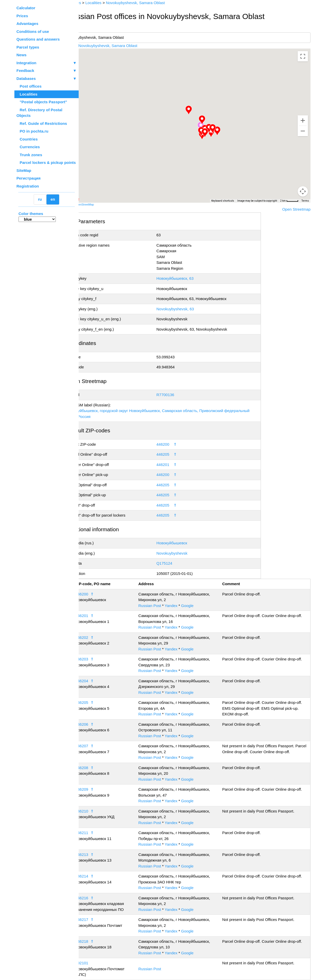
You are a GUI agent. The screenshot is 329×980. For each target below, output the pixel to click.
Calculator (26, 8)
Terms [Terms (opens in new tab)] (305, 201)
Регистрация (29, 178)
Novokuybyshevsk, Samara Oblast (128, 46)
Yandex (187, 606)
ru (40, 199)
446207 (102, 746)
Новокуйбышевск (184, 543)
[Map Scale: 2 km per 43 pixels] (289, 201)
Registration (28, 186)
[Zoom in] (303, 120)
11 (89, 811)
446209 (102, 789)
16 (89, 920)
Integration (47, 63)
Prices (22, 16)
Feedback (47, 71)
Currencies (28, 147)
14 (89, 876)
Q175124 (177, 563)
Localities (27, 94)
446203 (102, 659)
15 (89, 898)
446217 (102, 920)
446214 (102, 876)
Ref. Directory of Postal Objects (39, 113)
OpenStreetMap (105, 204)
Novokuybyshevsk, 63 (188, 309)
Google (203, 606)
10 (89, 789)
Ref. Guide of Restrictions (42, 123)
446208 (102, 768)
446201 (175, 465)
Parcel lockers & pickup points (46, 162)
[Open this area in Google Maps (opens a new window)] (93, 199)
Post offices (29, 86)
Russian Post (165, 606)
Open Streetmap (296, 209)
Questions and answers (38, 39)
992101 (102, 963)
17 (89, 941)
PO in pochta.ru (32, 131)
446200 (175, 444)
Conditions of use (33, 31)
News (21, 55)
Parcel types (28, 47)
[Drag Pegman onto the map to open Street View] (303, 191)
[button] (227, 131)
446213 (102, 855)
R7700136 (178, 395)
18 (89, 963)
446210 (102, 811)
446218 (102, 941)
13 (89, 855)
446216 (102, 898)
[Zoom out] (303, 131)
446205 (175, 454)
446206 (102, 724)
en (53, 199)
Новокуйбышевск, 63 (188, 278)
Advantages (27, 24)
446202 (102, 637)
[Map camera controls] (303, 173)
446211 (102, 833)
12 (89, 833)
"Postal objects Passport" (42, 102)
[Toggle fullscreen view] (303, 56)
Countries (27, 139)
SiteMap (24, 170)
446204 (102, 681)
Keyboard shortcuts (223, 201)
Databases (26, 78)
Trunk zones (29, 155)
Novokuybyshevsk (184, 553)
